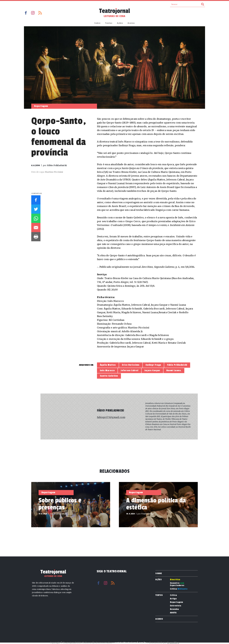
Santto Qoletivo (109, 376)
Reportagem (176, 602)
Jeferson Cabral (130, 370)
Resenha (174, 609)
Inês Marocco (107, 370)
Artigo (173, 599)
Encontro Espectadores (177, 584)
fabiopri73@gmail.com (111, 417)
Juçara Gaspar (152, 370)
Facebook (26, 13)
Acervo (131, 23)
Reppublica (173, 643)
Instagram (33, 13)
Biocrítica (175, 580)
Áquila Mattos (108, 365)
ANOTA (173, 613)
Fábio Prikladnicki (177, 365)
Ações (120, 23)
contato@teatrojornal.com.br (130, 643)
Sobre (97, 23)
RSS (40, 13)
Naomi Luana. (174, 370)
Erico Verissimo (131, 365)
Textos (109, 23)
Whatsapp (36, 218)
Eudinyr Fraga (153, 365)
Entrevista (176, 606)
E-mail (36, 227)
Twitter (36, 209)
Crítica (179, 589)
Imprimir (36, 237)
